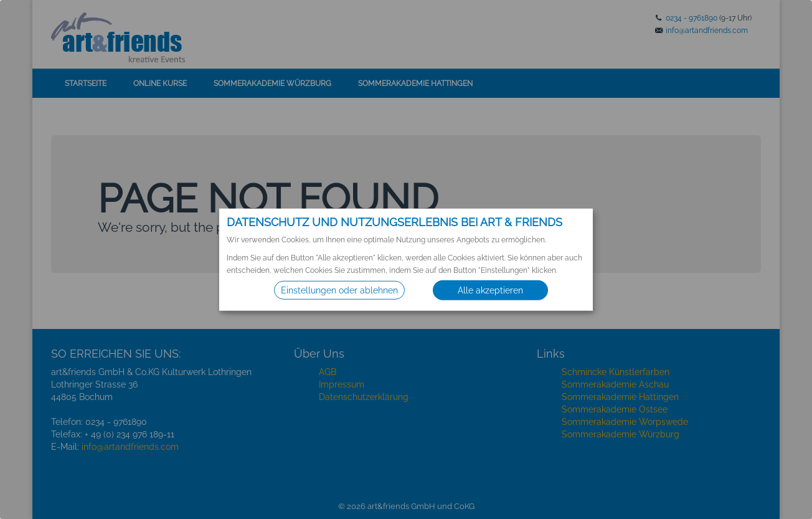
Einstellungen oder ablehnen (339, 290)
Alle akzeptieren (490, 290)
